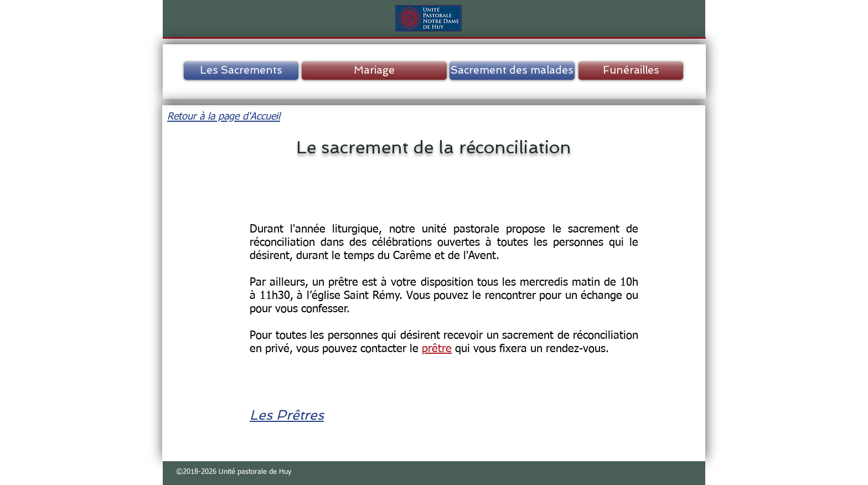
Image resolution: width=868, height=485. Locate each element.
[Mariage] (374, 71)
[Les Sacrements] (241, 71)
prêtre (437, 349)
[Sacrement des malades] (512, 71)
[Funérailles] (631, 71)
